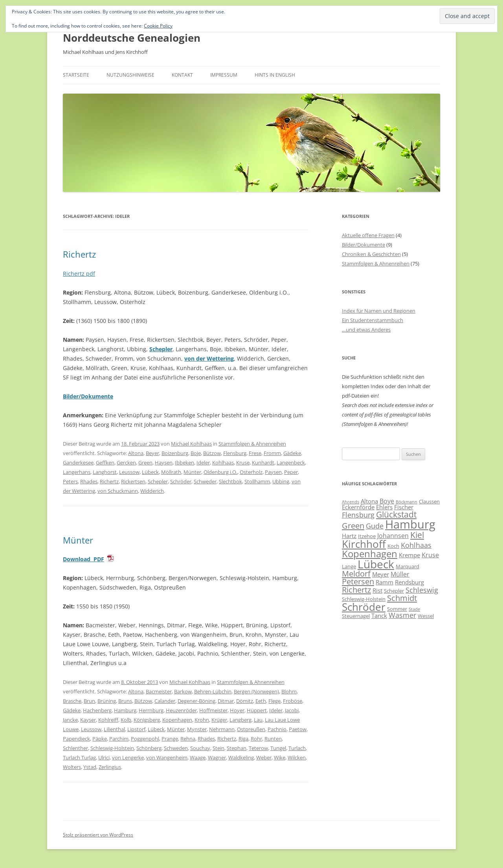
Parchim (119, 739)
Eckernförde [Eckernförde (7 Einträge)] (358, 507)
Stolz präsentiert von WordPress (98, 835)
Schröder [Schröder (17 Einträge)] (364, 607)
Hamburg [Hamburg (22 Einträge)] (410, 524)
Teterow (258, 748)
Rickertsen (133, 481)
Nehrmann (222, 729)
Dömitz (245, 701)
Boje (196, 453)
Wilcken (297, 757)
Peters (70, 481)
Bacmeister (159, 691)
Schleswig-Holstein (112, 748)
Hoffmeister (213, 710)
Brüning (107, 701)
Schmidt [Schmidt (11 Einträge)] (402, 598)
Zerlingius (110, 767)
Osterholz (251, 472)
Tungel (278, 748)
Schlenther (75, 748)
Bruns (125, 701)
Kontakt (182, 75)
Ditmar (226, 701)
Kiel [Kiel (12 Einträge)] (417, 535)
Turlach (297, 748)
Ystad (90, 767)
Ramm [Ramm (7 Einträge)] (385, 582)
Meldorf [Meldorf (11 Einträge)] (356, 573)
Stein (218, 748)
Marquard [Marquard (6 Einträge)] (408, 566)
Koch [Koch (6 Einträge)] (393, 546)
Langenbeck (291, 463)
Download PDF (84, 559)
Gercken (126, 463)
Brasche (72, 701)
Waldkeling (241, 757)
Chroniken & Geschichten (371, 254)
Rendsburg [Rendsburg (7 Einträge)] (409, 582)
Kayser (88, 720)
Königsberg (147, 720)
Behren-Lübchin (213, 691)
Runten (273, 739)
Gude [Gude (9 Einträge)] (375, 526)
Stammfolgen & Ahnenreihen (252, 444)
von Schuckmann (118, 491)
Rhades (89, 481)
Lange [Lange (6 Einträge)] (349, 566)
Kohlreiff (108, 720)
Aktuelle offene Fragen (368, 235)
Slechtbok (230, 481)
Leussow (129, 472)
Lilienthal (114, 729)
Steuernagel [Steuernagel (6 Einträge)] (356, 616)
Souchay (200, 748)
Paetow (298, 729)
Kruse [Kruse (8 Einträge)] (430, 555)
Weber (264, 757)
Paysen (273, 472)
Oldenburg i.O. (220, 472)
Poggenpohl (145, 739)
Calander (165, 701)
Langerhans (77, 472)
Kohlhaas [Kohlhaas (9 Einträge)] (416, 545)
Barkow (183, 691)
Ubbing (281, 481)
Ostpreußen (251, 729)
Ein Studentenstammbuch (373, 320)
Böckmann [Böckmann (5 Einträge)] (407, 502)
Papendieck (76, 739)
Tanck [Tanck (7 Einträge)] (379, 616)
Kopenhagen (177, 720)
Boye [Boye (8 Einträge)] (387, 501)
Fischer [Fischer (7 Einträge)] (404, 507)
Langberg (240, 720)
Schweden (176, 748)
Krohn (202, 720)
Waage (198, 757)
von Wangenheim (167, 757)
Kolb (126, 720)
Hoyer (237, 710)
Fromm (272, 453)
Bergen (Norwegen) (256, 691)
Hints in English (275, 75)
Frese (255, 453)
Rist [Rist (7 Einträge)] (377, 590)
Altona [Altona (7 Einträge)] (369, 501)
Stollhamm (257, 481)
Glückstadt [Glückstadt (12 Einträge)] (396, 514)
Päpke (100, 739)
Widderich (152, 491)
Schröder (181, 481)
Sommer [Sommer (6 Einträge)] (397, 609)
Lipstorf (136, 729)
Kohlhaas (223, 463)
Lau (258, 720)
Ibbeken (184, 463)
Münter (192, 472)
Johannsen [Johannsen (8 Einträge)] (393, 536)
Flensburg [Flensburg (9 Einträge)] (358, 515)
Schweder (205, 481)
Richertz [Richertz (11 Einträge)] (356, 590)
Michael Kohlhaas (191, 444)
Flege (274, 701)
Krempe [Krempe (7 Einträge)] (409, 555)
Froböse (293, 701)
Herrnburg (151, 710)
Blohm (289, 691)
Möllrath (171, 472)
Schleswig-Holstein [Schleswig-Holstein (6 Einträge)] (364, 599)
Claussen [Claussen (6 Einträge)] (429, 501)
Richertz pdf (79, 274)
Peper (291, 472)
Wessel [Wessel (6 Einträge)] (426, 616)
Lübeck (150, 472)
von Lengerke (128, 757)
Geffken (105, 463)
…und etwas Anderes (366, 330)
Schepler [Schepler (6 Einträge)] (394, 591)
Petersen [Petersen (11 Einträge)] (358, 581)
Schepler (161, 349)
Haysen (164, 463)
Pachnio (277, 729)
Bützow (212, 453)
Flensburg (235, 453)
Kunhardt (263, 463)
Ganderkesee (78, 463)
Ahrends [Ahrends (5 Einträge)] (351, 502)
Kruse (243, 463)
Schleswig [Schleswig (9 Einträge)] (422, 590)
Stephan (237, 748)
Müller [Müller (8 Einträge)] (400, 574)
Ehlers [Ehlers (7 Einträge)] (384, 507)
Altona (136, 453)
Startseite (76, 75)
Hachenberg (97, 710)
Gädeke (292, 453)
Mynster (197, 729)
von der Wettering (209, 358)
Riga (243, 739)
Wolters (72, 767)
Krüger (219, 720)
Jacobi (292, 710)
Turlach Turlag (79, 757)
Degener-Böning (196, 701)
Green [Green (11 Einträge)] (353, 525)
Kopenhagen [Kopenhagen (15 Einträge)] (370, 554)
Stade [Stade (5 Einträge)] (414, 609)
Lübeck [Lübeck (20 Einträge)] (376, 564)
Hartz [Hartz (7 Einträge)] (349, 536)
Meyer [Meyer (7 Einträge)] (381, 574)
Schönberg (149, 748)
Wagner (217, 757)
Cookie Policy (158, 26)
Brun (89, 701)
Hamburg (125, 710)
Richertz (79, 254)
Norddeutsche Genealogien (132, 38)
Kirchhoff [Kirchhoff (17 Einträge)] (364, 544)
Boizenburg (175, 453)
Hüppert (257, 710)
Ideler (203, 463)
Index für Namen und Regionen (379, 311)
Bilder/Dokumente (363, 245)
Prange (170, 739)
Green (145, 463)
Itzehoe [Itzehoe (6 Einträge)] (367, 536)
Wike (280, 757)
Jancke (70, 720)
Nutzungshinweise (130, 75)
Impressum (224, 75)
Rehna (188, 739)
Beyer (152, 453)
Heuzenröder (181, 710)
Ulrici (104, 757)
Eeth (261, 701)
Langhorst (105, 472)
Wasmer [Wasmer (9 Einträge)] (402, 615)
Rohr (256, 739)
